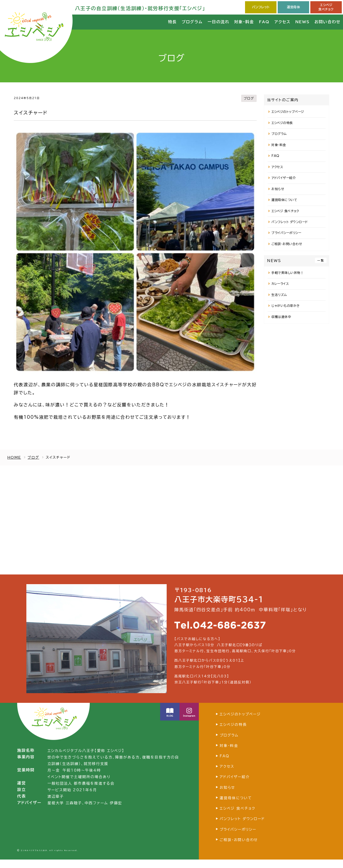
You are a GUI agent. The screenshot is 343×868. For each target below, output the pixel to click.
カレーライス (280, 284)
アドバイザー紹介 (283, 178)
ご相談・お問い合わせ (287, 244)
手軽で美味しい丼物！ (287, 273)
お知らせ (278, 189)
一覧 (321, 260)
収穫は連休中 (281, 317)
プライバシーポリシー (286, 233)
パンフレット (261, 7)
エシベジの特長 (282, 123)
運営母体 (293, 7)
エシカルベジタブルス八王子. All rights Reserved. (49, 859)
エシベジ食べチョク (326, 7)
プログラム (279, 134)
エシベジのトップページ (288, 112)
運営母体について (284, 200)
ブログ (248, 98)
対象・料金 (279, 145)
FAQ (275, 156)
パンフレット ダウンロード (290, 222)
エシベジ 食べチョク (285, 211)
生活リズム (279, 295)
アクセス (277, 167)
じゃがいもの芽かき (286, 306)
